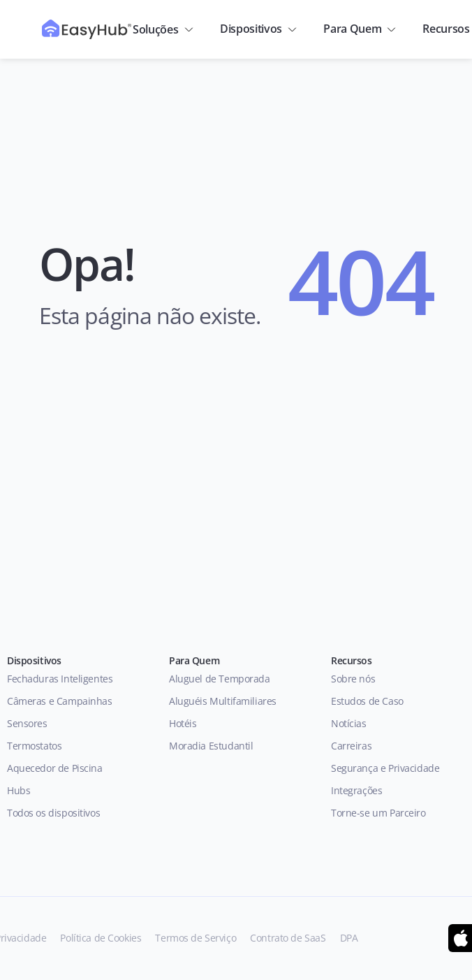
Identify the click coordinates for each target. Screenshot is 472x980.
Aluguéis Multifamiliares (223, 701)
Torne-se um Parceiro (378, 813)
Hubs (19, 790)
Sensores (27, 723)
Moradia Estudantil (211, 746)
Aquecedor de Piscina (55, 768)
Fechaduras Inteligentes (60, 679)
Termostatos (34, 746)
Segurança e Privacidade (385, 768)
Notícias (349, 723)
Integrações (356, 790)
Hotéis (183, 723)
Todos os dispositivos (55, 813)
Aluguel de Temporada (220, 679)
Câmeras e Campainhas (60, 701)
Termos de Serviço (196, 938)
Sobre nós (353, 679)
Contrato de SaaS (288, 938)
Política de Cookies (101, 938)
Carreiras (351, 746)
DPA (349, 938)
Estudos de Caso (367, 701)
